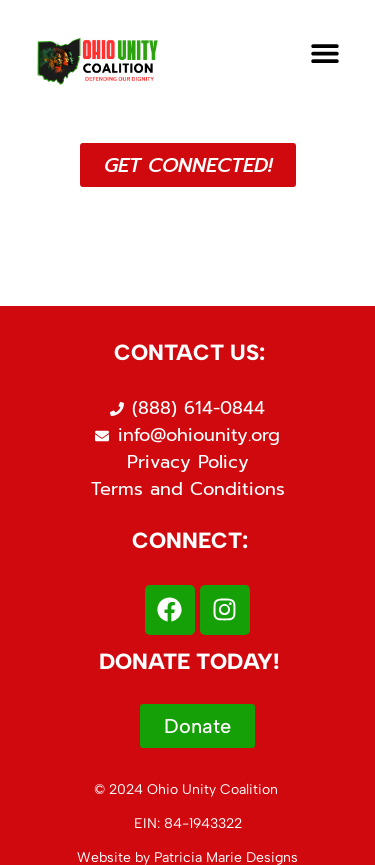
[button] (325, 53)
